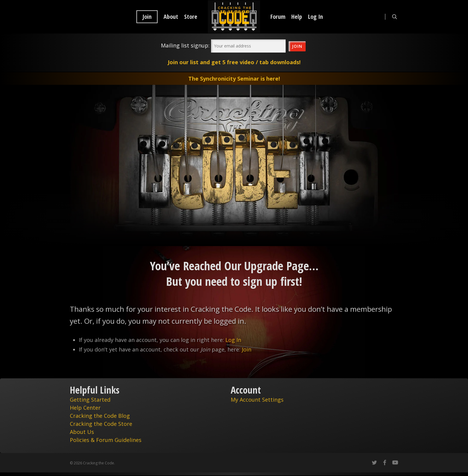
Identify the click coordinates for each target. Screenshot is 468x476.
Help (297, 17)
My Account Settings (257, 400)
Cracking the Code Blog (100, 416)
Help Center (85, 408)
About (171, 17)
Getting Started (90, 400)
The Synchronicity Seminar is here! (234, 79)
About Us (82, 432)
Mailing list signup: (185, 45)
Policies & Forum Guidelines (106, 440)
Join (147, 17)
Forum (278, 17)
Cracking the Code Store (101, 424)
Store (191, 17)
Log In (315, 17)
